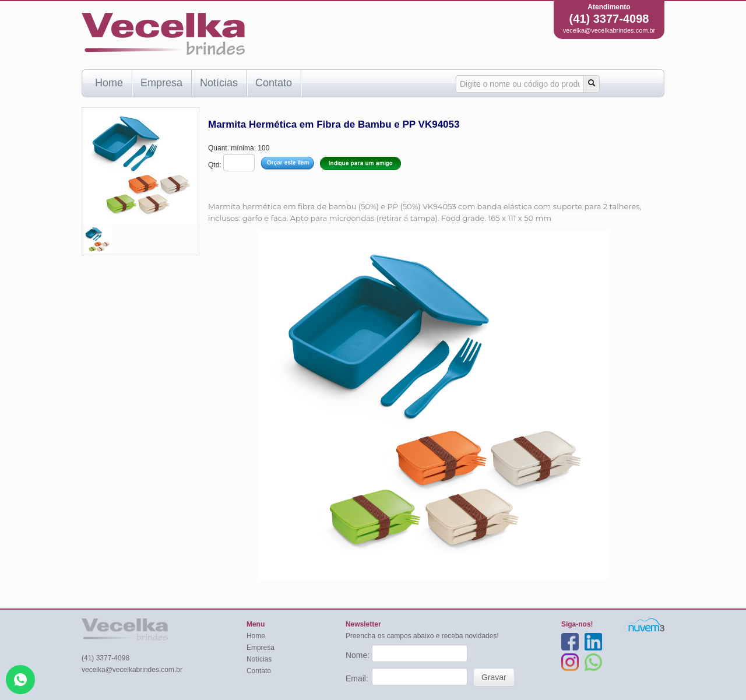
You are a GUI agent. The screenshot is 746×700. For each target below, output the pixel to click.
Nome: (359, 655)
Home (109, 83)
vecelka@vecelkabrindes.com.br (609, 30)
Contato (274, 83)
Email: (358, 678)
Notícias (219, 83)
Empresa (161, 83)
